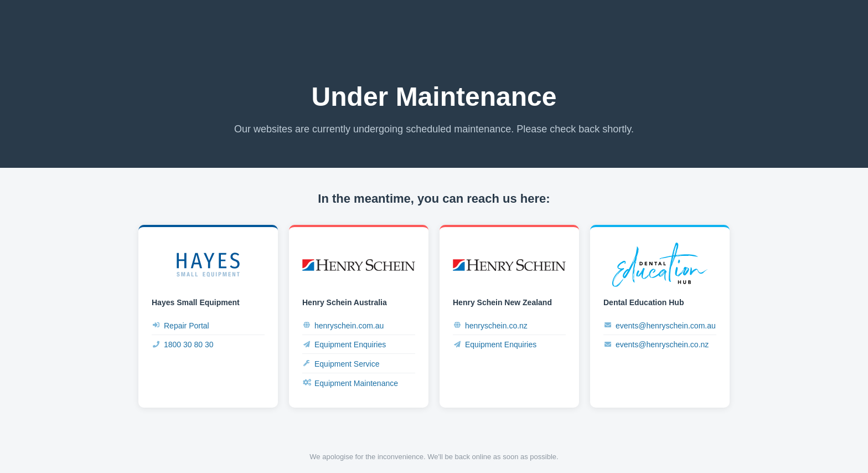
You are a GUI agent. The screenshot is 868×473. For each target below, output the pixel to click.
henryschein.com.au (343, 325)
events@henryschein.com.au (660, 325)
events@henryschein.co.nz (656, 345)
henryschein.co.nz (490, 325)
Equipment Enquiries (344, 345)
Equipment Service (341, 364)
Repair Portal (180, 325)
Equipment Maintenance (350, 383)
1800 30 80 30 (183, 345)
